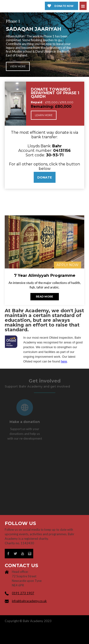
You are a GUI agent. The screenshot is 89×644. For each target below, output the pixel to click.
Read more (44, 297)
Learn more (44, 115)
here (64, 361)
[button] (83, 6)
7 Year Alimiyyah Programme (45, 275)
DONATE (45, 177)
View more (18, 67)
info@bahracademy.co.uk (29, 601)
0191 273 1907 (23, 593)
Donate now (64, 6)
